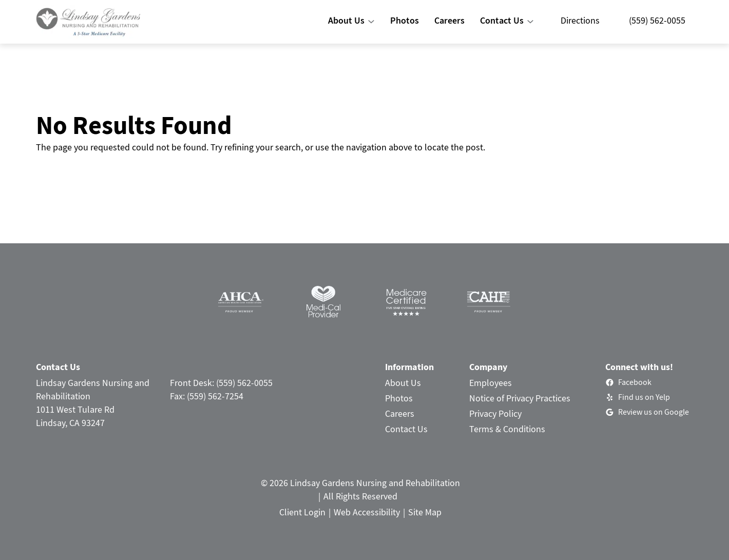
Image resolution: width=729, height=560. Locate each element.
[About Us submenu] (371, 22)
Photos (399, 398)
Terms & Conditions (507, 429)
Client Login (302, 512)
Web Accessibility (367, 512)
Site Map (425, 512)
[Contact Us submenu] (530, 22)
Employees (491, 383)
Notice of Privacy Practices (520, 398)
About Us (403, 383)
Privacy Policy (495, 413)
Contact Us (406, 429)
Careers (400, 413)
